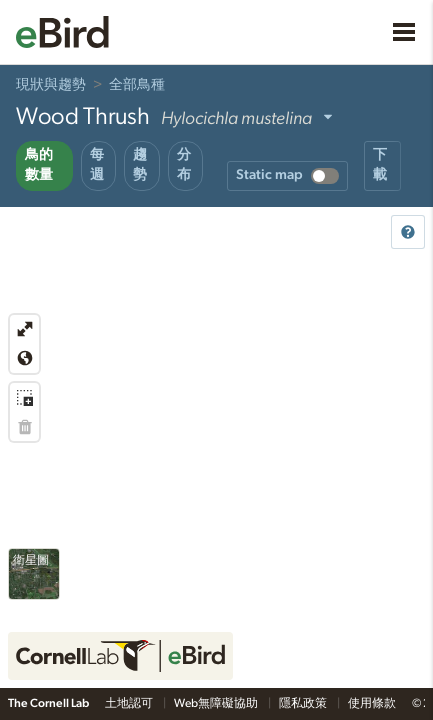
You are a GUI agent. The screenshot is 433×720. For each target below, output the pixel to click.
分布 (184, 165)
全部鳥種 (137, 85)
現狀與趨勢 (51, 85)
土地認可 (130, 703)
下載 (380, 165)
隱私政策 (304, 703)
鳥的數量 (39, 165)
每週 (97, 165)
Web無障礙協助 (217, 703)
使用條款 (372, 703)
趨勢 (140, 165)
